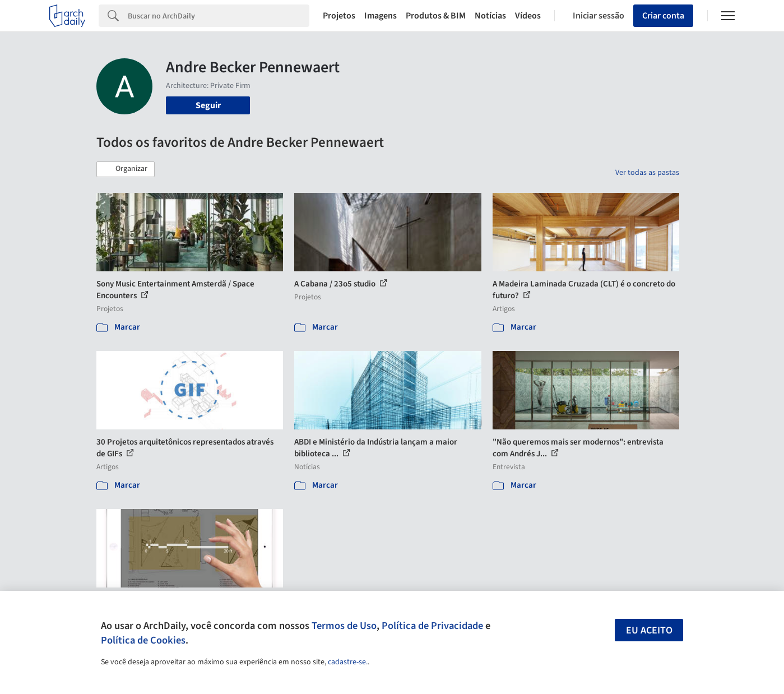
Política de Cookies (143, 640)
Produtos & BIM (436, 16)
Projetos (339, 16)
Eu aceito (649, 630)
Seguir (208, 105)
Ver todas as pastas (647, 173)
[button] (126, 169)
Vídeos (528, 16)
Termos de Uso (344, 626)
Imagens (381, 16)
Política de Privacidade (432, 626)
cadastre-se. (348, 662)
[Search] (219, 16)
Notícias (490, 16)
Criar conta (663, 16)
